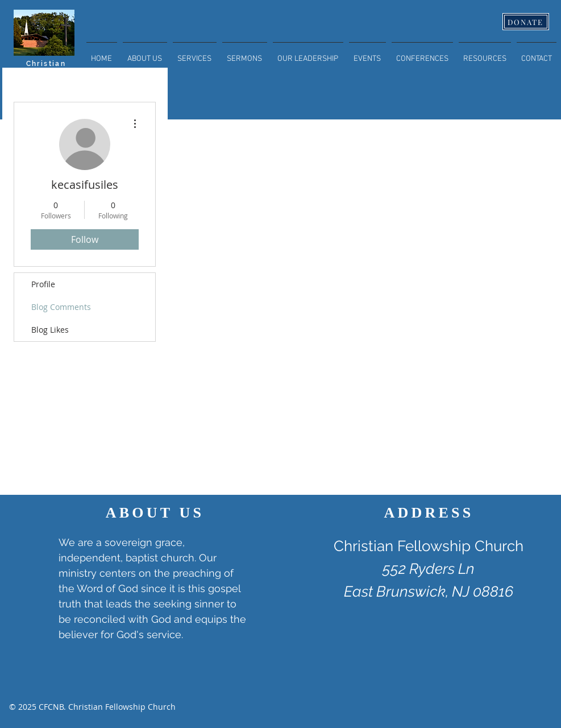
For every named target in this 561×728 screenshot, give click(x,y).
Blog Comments (61, 307)
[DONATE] (526, 22)
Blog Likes (50, 330)
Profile (43, 284)
